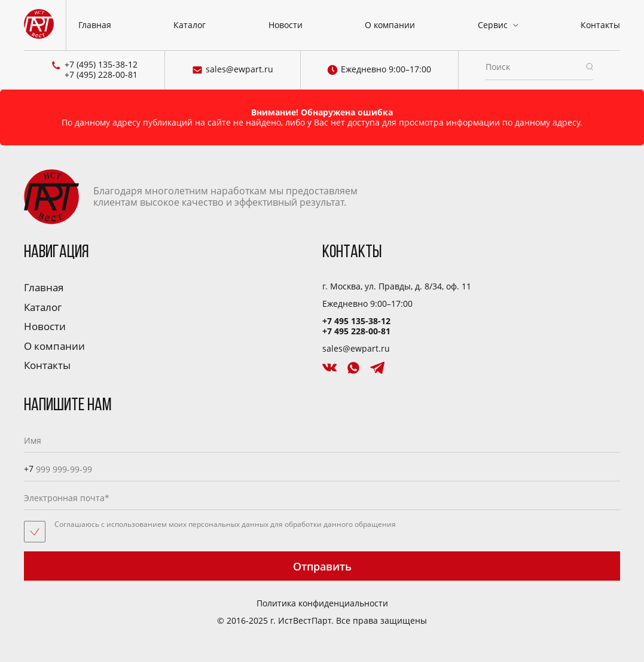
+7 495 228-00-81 (356, 331)
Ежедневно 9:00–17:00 (379, 70)
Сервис (493, 25)
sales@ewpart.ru (233, 70)
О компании (390, 25)
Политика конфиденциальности (322, 604)
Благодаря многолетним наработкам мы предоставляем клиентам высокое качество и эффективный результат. (191, 197)
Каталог (190, 25)
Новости (286, 25)
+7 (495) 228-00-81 (101, 75)
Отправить (322, 566)
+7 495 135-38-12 (356, 321)
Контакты (600, 25)
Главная (95, 25)
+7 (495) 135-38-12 (101, 65)
